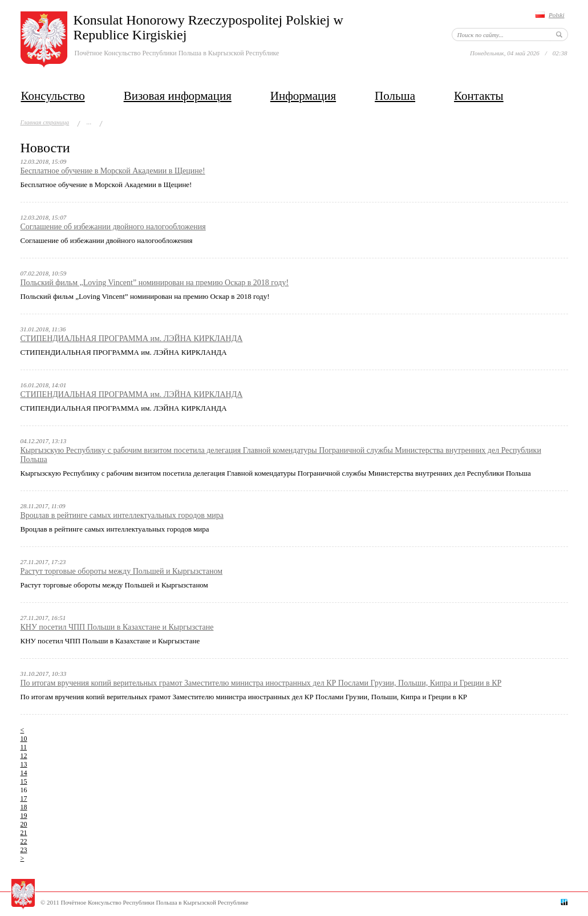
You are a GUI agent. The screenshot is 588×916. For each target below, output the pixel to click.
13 (24, 764)
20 (24, 824)
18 (24, 807)
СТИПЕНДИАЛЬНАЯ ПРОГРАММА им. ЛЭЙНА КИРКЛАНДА (132, 339)
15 (24, 781)
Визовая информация (178, 96)
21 (24, 833)
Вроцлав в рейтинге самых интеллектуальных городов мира (122, 515)
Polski (557, 15)
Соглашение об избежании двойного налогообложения (113, 227)
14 (24, 773)
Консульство (53, 96)
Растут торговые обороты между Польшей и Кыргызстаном (122, 571)
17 (24, 799)
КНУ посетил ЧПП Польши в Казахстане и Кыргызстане (117, 627)
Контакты (479, 96)
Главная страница (45, 122)
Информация (303, 96)
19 (24, 816)
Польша (395, 96)
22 (24, 841)
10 (24, 739)
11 (24, 747)
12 (24, 756)
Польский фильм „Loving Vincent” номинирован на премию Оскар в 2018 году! (155, 283)
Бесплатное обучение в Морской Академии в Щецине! (113, 171)
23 (24, 850)
